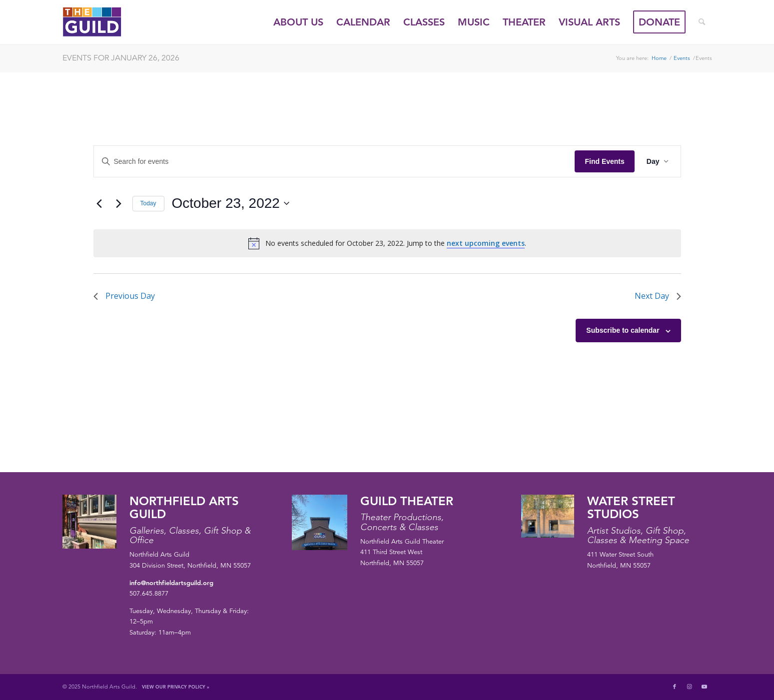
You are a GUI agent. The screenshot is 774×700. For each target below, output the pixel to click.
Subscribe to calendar (623, 330)
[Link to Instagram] (690, 687)
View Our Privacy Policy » (176, 687)
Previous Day (124, 296)
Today (148, 203)
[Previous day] (99, 203)
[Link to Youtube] (705, 687)
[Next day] (119, 203)
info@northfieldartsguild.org (171, 583)
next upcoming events (486, 243)
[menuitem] (298, 22)
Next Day (658, 296)
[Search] (702, 22)
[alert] (387, 243)
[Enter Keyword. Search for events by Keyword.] (335, 162)
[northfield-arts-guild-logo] (110, 22)
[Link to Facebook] (675, 687)
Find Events (604, 161)
